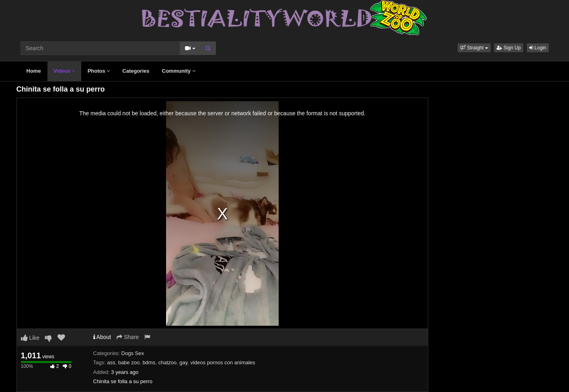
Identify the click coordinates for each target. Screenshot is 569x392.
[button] (474, 48)
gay (183, 362)
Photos (99, 71)
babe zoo (129, 362)
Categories (136, 71)
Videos (64, 71)
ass (111, 362)
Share (128, 337)
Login (538, 48)
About (102, 337)
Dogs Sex (133, 353)
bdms (149, 362)
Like (30, 338)
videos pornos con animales (223, 362)
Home (34, 71)
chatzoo (167, 362)
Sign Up (509, 48)
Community (179, 71)
